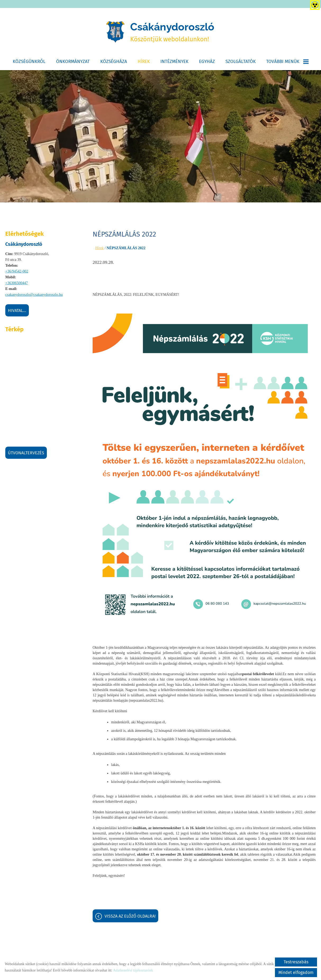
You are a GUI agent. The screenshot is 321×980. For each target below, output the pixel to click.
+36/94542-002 (17, 272)
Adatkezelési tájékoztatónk (133, 970)
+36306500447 (17, 284)
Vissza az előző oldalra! (130, 917)
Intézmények (174, 63)
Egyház (207, 63)
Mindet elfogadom (296, 972)
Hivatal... (17, 312)
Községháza (114, 63)
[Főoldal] (114, 33)
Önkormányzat (73, 63)
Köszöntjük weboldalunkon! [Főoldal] (173, 32)
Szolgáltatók (241, 63)
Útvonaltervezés (26, 454)
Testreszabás (296, 962)
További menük (287, 63)
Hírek (144, 63)
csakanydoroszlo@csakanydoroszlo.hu (34, 296)
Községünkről (29, 63)
